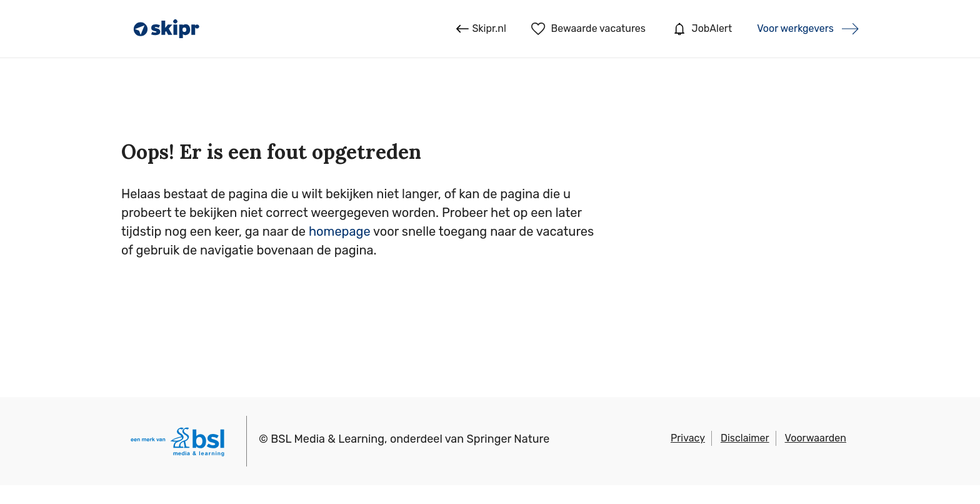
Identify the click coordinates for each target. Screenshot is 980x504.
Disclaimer (745, 438)
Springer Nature (508, 439)
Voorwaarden (816, 438)
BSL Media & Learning (327, 439)
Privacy (688, 438)
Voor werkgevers (795, 28)
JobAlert (701, 29)
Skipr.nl (481, 29)
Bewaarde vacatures (588, 29)
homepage (340, 231)
